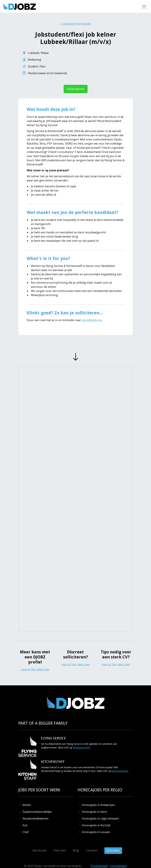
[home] (19, 6)
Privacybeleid (99, 866)
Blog (76, 850)
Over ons (60, 850)
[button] (144, 6)
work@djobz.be (92, 320)
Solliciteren (76, 89)
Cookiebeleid (118, 866)
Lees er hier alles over (35, 669)
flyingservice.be (81, 747)
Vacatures (39, 850)
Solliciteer (113, 851)
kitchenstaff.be (120, 771)
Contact (92, 850)
